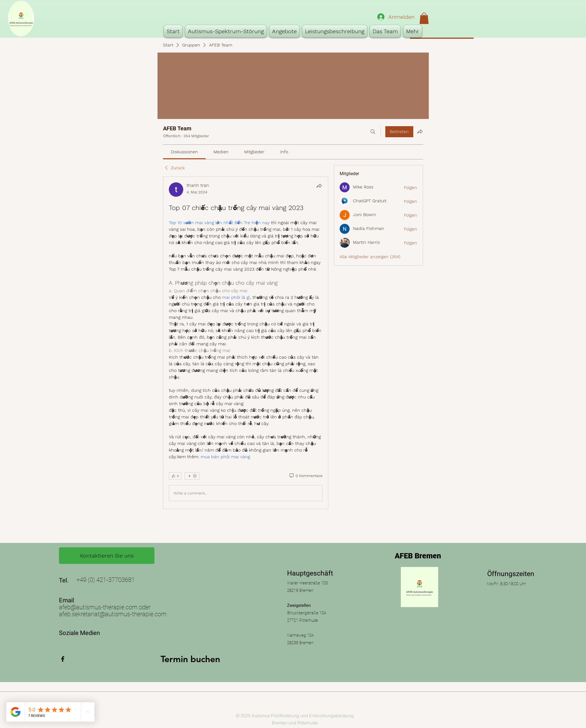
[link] (184, 152)
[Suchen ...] (373, 132)
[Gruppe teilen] (420, 131)
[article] (246, 343)
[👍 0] (175, 476)
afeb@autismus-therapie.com (98, 607)
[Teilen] (319, 186)
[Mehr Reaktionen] (192, 476)
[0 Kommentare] (306, 476)
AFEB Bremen (418, 556)
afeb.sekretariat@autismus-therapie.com (113, 614)
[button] (424, 18)
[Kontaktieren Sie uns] (107, 556)
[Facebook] (63, 659)
